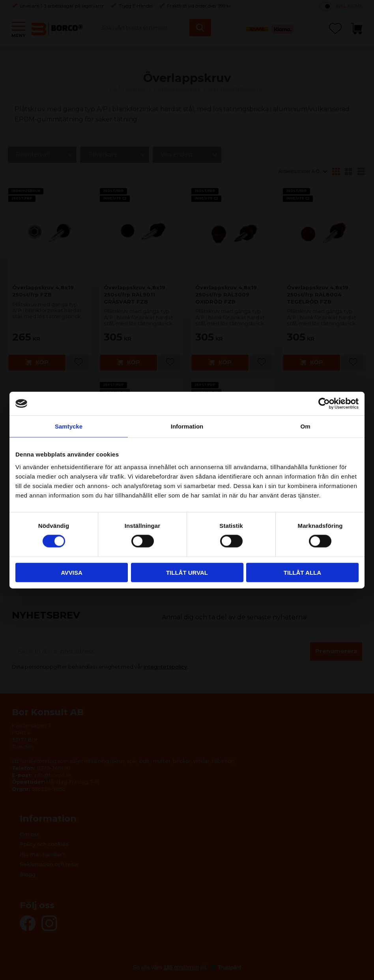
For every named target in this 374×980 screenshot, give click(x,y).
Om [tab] (305, 426)
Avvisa (72, 572)
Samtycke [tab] (69, 426)
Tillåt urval (187, 572)
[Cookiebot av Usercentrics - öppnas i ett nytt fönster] (324, 404)
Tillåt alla (302, 572)
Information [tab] (187, 426)
